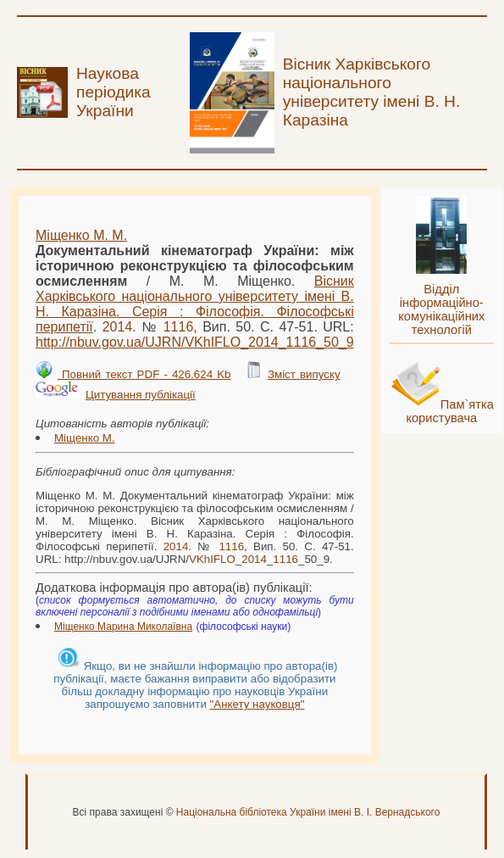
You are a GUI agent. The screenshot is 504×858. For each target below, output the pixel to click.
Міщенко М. (85, 438)
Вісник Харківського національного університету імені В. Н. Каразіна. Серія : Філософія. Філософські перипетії (195, 304)
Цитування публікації (141, 395)
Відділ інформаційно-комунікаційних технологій (441, 309)
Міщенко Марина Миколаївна (123, 627)
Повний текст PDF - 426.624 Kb (144, 374)
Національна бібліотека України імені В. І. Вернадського (308, 812)
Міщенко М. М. (81, 235)
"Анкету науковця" (258, 704)
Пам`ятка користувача (450, 411)
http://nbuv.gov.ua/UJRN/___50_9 (195, 342)
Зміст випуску (304, 374)
